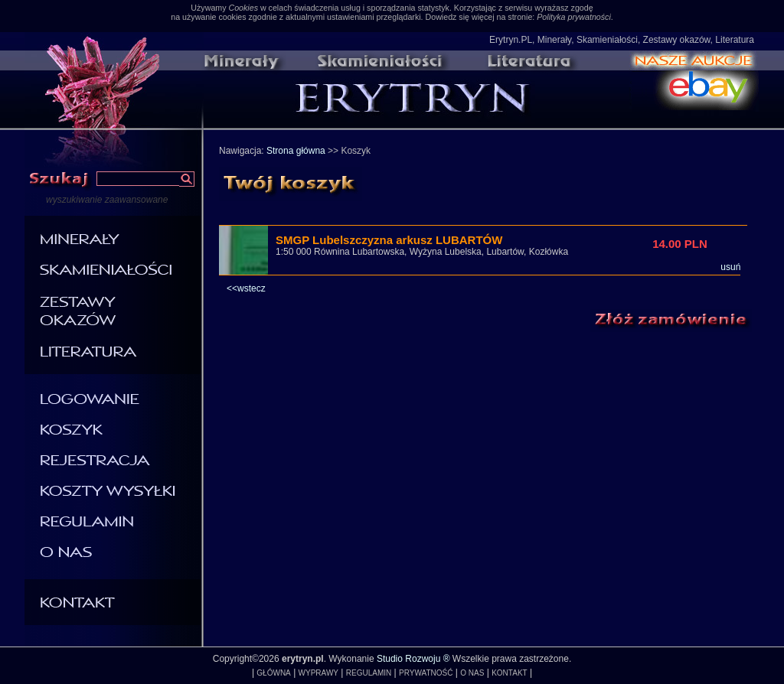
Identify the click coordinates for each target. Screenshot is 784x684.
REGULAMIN (369, 673)
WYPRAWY (318, 673)
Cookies (243, 8)
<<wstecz (246, 288)
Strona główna (296, 151)
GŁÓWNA (273, 673)
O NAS (472, 673)
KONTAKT (509, 673)
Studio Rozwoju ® (413, 659)
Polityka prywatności (574, 17)
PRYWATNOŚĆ (426, 673)
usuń (730, 267)
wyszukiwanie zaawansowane (107, 200)
